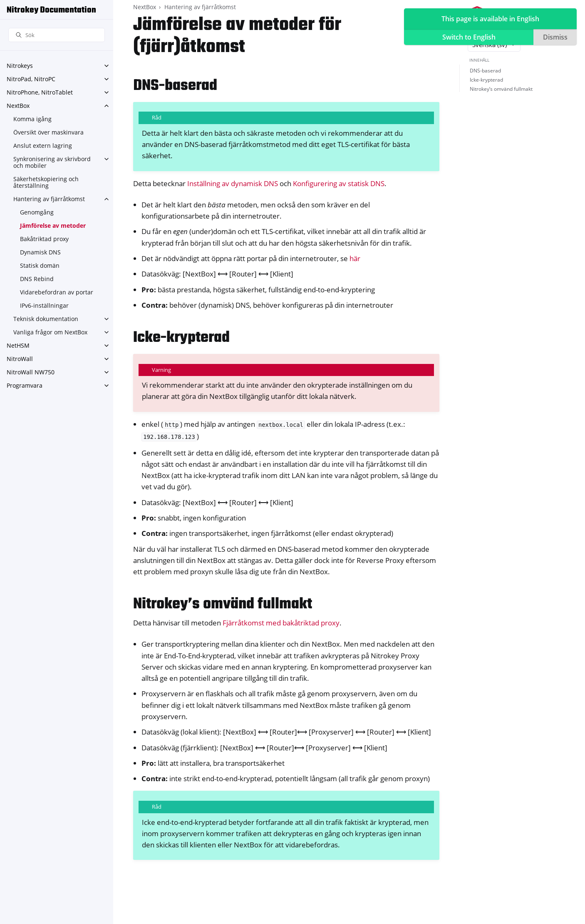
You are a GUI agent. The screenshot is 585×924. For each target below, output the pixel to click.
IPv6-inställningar (44, 305)
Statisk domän (40, 265)
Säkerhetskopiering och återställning (46, 182)
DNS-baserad (485, 71)
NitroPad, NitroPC (31, 79)
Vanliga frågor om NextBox (50, 332)
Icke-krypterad (486, 80)
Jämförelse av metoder (53, 225)
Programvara (25, 385)
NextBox (18, 106)
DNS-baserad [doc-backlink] (175, 86)
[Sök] (57, 35)
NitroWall (20, 359)
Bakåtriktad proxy (44, 239)
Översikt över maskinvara (48, 132)
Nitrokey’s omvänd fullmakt (501, 89)
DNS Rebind (37, 279)
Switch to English (469, 37)
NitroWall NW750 (31, 372)
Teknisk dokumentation (46, 319)
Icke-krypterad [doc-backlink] (181, 338)
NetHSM (18, 345)
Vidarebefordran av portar (57, 292)
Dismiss (555, 37)
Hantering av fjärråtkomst (49, 199)
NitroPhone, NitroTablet (40, 92)
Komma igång (32, 119)
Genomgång (37, 212)
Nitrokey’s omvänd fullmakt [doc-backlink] (223, 604)
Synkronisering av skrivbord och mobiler (52, 162)
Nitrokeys (20, 66)
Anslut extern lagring (43, 146)
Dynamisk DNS (40, 252)
